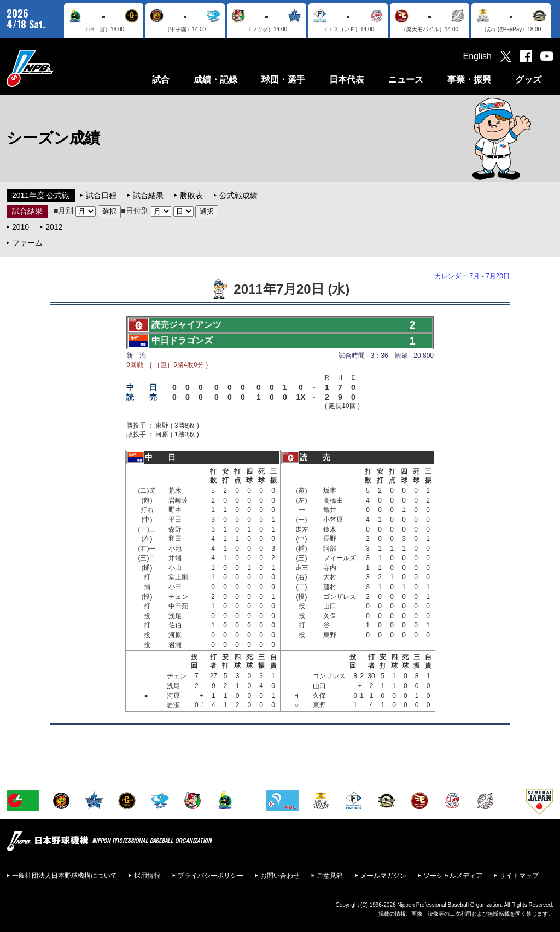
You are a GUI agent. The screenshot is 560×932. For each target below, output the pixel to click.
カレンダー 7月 (457, 276)
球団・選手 (283, 80)
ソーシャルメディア (453, 876)
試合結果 (148, 195)
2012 (54, 227)
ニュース (406, 80)
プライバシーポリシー (211, 876)
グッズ (528, 80)
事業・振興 (469, 80)
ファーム (27, 243)
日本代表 (347, 80)
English (477, 56)
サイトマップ (519, 876)
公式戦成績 (238, 195)
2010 (21, 227)
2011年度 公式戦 (41, 195)
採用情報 (147, 876)
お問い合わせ (280, 876)
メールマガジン (383, 876)
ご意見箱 (330, 876)
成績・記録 (215, 80)
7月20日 (498, 276)
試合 (161, 80)
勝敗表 (191, 195)
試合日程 (101, 195)
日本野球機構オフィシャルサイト (57, 68)
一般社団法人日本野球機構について (65, 876)
